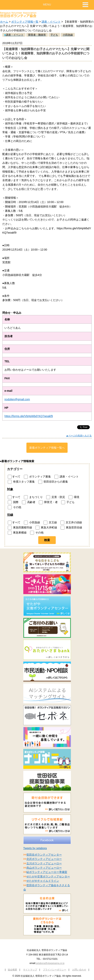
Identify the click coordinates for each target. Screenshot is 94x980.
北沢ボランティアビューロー (44, 859)
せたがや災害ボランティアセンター (48, 876)
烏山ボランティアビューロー (44, 868)
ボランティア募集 (37, 477)
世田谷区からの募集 (53, 482)
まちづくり (33, 497)
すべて (14, 477)
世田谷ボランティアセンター (44, 855)
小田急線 (32, 523)
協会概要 (12, 970)
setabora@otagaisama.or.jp (50, 963)
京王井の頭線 (71, 523)
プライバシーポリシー (55, 970)
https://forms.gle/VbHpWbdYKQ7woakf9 (29, 416)
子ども (68, 502)
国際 (13, 502)
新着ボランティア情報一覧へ (47, 448)
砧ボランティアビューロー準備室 (47, 872)
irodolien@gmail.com (17, 399)
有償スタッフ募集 (21, 482)
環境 (74, 497)
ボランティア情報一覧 (25, 22)
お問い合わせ (79, 970)
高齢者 (29, 502)
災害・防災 (56, 497)
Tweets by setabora (35, 848)
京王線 (50, 523)
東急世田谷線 (71, 528)
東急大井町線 (46, 528)
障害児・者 (48, 502)
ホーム (4, 22)
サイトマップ (30, 970)
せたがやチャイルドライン (43, 881)
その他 (14, 507)
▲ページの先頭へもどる (79, 436)
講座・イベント (51, 22)
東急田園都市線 (20, 528)
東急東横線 (17, 533)
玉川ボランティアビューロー (44, 863)
